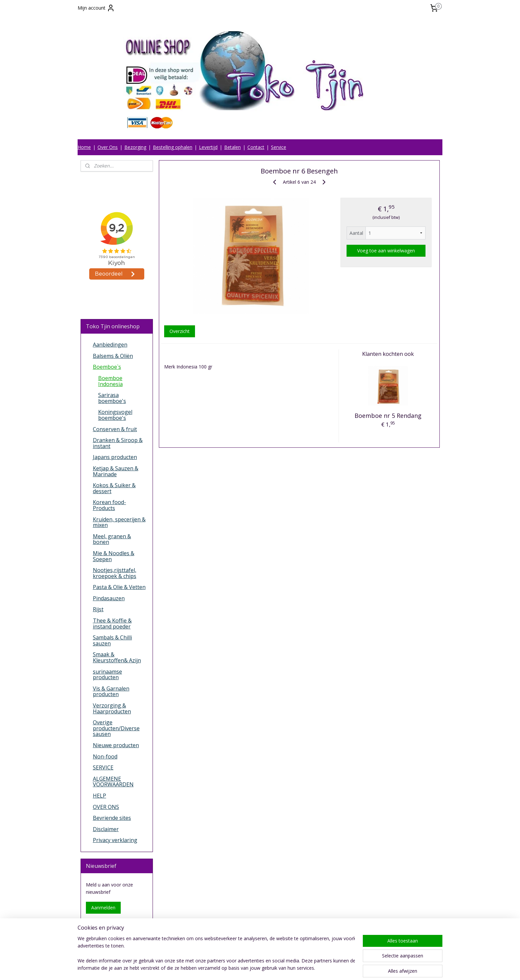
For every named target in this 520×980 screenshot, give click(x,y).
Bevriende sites (112, 818)
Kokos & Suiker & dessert (114, 488)
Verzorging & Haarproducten (112, 708)
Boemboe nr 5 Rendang (388, 416)
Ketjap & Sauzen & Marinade (116, 471)
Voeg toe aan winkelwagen (386, 251)
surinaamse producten (107, 675)
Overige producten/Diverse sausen (116, 728)
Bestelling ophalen (173, 147)
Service (279, 147)
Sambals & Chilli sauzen (112, 640)
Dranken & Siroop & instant (118, 443)
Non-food (105, 756)
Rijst (98, 609)
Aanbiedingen (110, 345)
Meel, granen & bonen (112, 539)
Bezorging (135, 147)
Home (84, 147)
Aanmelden (103, 908)
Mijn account (96, 8)
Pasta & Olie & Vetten (119, 587)
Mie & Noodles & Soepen (114, 556)
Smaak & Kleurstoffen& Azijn (117, 657)
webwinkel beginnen (281, 968)
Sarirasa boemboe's (112, 398)
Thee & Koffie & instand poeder (112, 623)
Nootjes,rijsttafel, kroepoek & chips (115, 573)
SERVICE (103, 767)
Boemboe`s (107, 367)
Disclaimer (106, 829)
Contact (256, 147)
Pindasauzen (109, 598)
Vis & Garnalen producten (111, 691)
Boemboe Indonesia (110, 381)
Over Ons (108, 147)
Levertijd (208, 147)
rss (255, 968)
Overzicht (179, 331)
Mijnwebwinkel (338, 968)
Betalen (232, 147)
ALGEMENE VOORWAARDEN (113, 782)
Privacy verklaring (115, 840)
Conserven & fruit (115, 429)
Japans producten (115, 457)
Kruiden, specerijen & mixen (119, 522)
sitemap (241, 968)
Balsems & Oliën (113, 356)
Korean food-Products (109, 505)
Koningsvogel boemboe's (115, 415)
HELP (99, 796)
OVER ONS (106, 807)
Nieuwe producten (116, 745)
